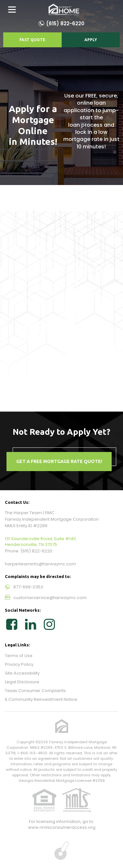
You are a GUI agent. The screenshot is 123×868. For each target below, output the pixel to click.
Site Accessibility (22, 673)
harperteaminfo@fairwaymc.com (40, 564)
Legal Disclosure (22, 682)
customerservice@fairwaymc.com (50, 598)
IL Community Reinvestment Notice (41, 699)
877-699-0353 (28, 587)
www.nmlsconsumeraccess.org (62, 827)
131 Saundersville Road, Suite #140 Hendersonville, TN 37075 (40, 542)
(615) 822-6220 (65, 23)
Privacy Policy (19, 664)
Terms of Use (19, 656)
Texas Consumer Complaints (35, 691)
